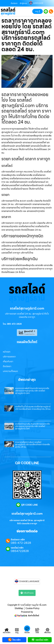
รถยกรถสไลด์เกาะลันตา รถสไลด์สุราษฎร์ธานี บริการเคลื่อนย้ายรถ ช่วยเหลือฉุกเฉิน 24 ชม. (32, 445)
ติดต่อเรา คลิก (18, 540)
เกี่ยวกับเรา (8, 361)
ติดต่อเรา (14, 3)
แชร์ (37, 632)
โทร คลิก (16, 640)
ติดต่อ (27, 632)
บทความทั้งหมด (10, 371)
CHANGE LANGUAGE (29, 581)
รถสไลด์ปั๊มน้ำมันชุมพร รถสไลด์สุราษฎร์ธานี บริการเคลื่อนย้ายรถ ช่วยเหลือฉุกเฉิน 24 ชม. (33, 408)
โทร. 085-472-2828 (12, 324)
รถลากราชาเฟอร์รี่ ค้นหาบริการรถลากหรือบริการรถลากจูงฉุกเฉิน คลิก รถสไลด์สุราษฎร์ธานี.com (32, 391)
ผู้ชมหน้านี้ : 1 (30, 331)
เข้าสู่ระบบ (23, 3)
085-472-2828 (21, 543)
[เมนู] (17, 630)
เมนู (17, 632)
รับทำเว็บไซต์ (34, 616)
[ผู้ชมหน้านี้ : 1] (21, 333)
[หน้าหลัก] (7, 630)
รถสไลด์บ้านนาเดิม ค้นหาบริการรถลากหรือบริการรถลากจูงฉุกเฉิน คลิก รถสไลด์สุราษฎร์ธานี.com (32, 426)
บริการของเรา (9, 357)
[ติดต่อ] (27, 628)
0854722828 (20, 551)
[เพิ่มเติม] (48, 630)
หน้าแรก (7, 352)
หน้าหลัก (7, 632)
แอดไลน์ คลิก (17, 548)
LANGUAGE (38, 3)
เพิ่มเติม (47, 632)
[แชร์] (37, 630)
